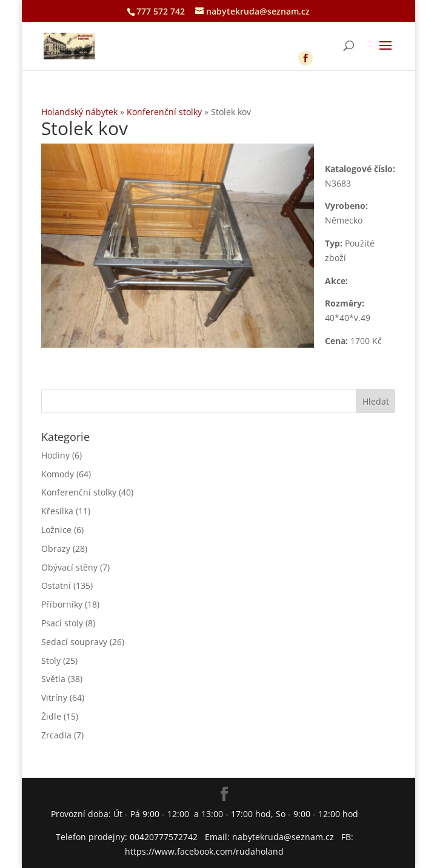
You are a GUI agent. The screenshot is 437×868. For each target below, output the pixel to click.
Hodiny (55, 455)
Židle (51, 716)
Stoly (51, 661)
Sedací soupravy (74, 642)
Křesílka (57, 511)
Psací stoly (62, 623)
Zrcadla (56, 735)
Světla (53, 679)
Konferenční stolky (164, 112)
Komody (58, 474)
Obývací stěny (69, 567)
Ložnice (56, 530)
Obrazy (56, 548)
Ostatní (56, 585)
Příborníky (62, 604)
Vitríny (54, 697)
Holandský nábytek (79, 112)
